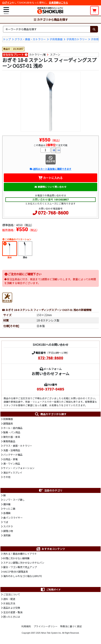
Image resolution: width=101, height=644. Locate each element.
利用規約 (26, 626)
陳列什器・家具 (12, 437)
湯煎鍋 (7, 535)
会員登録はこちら (58, 3)
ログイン (7, 3)
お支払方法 (9, 603)
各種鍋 (7, 513)
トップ (7, 39)
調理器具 (8, 424)
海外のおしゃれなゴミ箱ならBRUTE (23, 576)
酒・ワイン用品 (12, 464)
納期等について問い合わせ (50, 187)
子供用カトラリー (77, 39)
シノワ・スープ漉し (14, 500)
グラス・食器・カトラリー (30, 39)
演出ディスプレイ (13, 473)
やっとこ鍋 (9, 509)
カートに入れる (50, 178)
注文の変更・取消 (13, 612)
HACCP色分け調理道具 (15, 572)
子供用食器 (56, 39)
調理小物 (8, 531)
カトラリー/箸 (37, 55)
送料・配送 (9, 599)
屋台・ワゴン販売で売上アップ (20, 567)
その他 (7, 477)
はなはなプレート (13, 55)
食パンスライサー (13, 518)
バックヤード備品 (13, 455)
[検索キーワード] (47, 29)
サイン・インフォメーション (19, 468)
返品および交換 (12, 608)
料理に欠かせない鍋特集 (16, 558)
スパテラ (8, 526)
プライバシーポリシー (46, 626)
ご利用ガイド (50, 590)
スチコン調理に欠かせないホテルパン (24, 563)
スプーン (55, 55)
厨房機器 (8, 419)
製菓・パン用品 (12, 432)
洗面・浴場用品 (12, 450)
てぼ (6, 522)
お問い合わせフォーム (50, 373)
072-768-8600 (53, 213)
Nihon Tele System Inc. (51, 633)
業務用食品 (9, 441)
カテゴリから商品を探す (51, 19)
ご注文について (12, 594)
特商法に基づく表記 (71, 626)
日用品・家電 (10, 459)
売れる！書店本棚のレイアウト (20, 554)
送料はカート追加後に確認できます (50, 169)
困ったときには (12, 617)
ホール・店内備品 (13, 428)
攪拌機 (7, 504)
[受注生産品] (7, 297)
